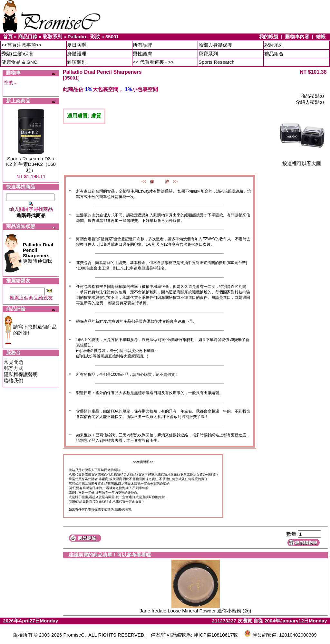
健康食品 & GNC (19, 62)
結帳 (321, 37)
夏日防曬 (77, 45)
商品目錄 (28, 37)
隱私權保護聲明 (21, 374)
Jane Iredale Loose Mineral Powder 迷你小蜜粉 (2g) (196, 611)
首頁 (8, 37)
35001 (112, 37)
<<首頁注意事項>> (21, 45)
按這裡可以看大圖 (302, 161)
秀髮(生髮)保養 (17, 54)
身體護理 (77, 54)
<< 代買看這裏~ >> (153, 62)
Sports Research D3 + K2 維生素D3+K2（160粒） (31, 164)
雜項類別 (77, 62)
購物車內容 (297, 37)
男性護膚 (142, 54)
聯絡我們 (14, 380)
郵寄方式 (14, 368)
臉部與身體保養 (215, 45)
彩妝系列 (53, 37)
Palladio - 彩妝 (84, 37)
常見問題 (14, 362)
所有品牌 (142, 45)
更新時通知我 (38, 253)
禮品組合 (274, 54)
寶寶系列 (208, 54)
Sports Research (217, 62)
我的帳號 (269, 37)
